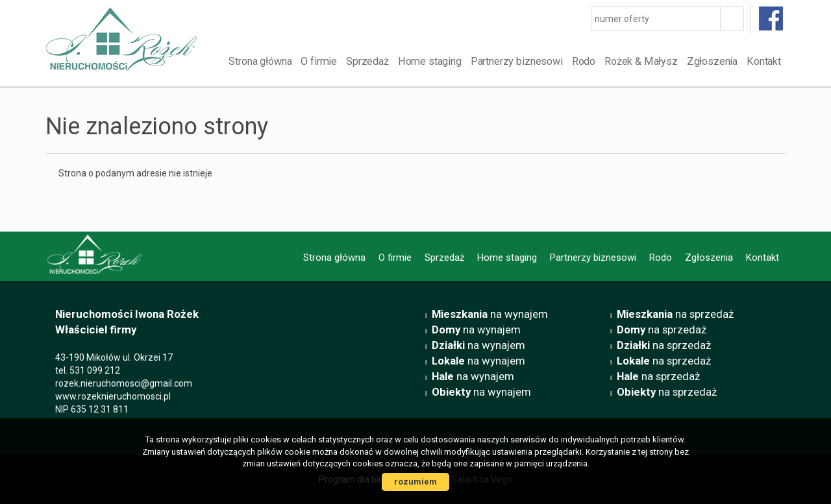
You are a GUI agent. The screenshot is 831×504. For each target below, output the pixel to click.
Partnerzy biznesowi (517, 61)
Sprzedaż (367, 61)
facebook (772, 18)
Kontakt (764, 61)
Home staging (430, 61)
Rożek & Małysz (641, 61)
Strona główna (260, 61)
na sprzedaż (675, 314)
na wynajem (490, 314)
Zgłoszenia (712, 61)
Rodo (584, 61)
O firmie (319, 61)
